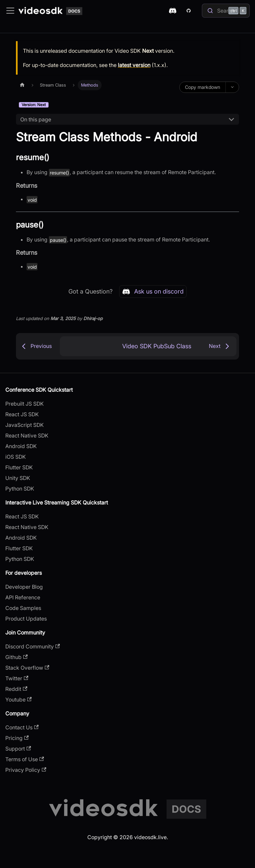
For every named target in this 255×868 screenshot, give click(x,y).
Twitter (17, 678)
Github (16, 657)
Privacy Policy (26, 770)
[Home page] (22, 85)
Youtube (18, 700)
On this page (36, 119)
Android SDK (21, 446)
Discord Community (33, 646)
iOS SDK (16, 457)
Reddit (16, 689)
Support (18, 749)
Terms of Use (25, 759)
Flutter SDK (19, 467)
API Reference (23, 597)
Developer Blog (24, 587)
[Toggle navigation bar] (10, 11)
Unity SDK (18, 478)
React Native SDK (27, 435)
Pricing (17, 738)
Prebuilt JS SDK (25, 404)
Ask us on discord (153, 292)
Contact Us (22, 727)
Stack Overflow (27, 668)
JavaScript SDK (25, 425)
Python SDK (20, 489)
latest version (134, 65)
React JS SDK (22, 414)
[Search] (226, 11)
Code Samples (23, 608)
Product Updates (26, 619)
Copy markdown (203, 87)
